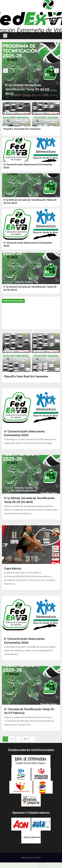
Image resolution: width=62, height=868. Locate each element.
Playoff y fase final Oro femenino (22, 131)
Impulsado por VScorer (31, 863)
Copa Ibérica (13, 574)
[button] (56, 71)
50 (26, 744)
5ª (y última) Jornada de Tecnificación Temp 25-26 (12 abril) (27, 89)
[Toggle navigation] (5, 36)
